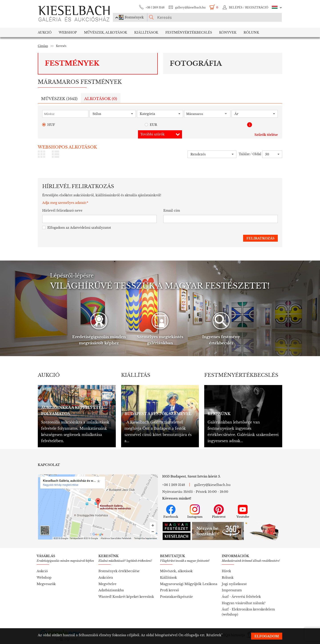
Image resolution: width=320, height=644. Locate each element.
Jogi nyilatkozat (234, 584)
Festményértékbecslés (189, 32)
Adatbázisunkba (111, 590)
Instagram (195, 512)
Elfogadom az (77, 228)
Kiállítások (146, 32)
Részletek (214, 635)
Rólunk (251, 32)
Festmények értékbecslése (119, 571)
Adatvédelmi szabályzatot (90, 228)
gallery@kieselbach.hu (190, 7)
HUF (49, 125)
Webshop (68, 32)
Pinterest (219, 512)
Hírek (226, 571)
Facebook (171, 512)
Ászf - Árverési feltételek (241, 597)
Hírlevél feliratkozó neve (62, 211)
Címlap (43, 46)
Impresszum (232, 590)
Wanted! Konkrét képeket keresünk (126, 597)
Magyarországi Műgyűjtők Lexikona (189, 584)
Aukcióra (106, 578)
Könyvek (228, 32)
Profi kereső (169, 590)
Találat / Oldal (250, 154)
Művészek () (59, 99)
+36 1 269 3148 (155, 7)
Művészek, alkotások (176, 571)
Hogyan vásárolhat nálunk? (244, 603)
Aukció (45, 32)
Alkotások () (101, 99)
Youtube (243, 512)
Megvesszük (46, 584)
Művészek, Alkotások (106, 32)
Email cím (172, 211)
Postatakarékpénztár (176, 597)
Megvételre (107, 584)
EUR (151, 125)
